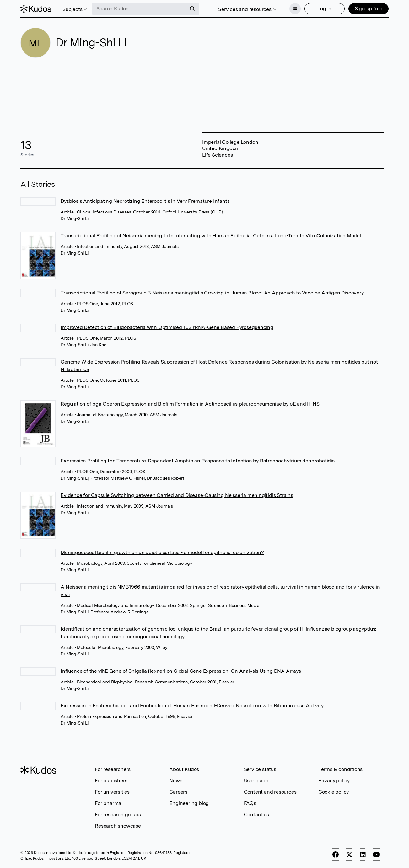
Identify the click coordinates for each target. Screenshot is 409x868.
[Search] (192, 9)
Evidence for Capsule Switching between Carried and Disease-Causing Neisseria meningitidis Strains (177, 495)
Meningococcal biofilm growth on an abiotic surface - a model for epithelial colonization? (162, 552)
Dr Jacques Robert (166, 478)
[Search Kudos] (139, 9)
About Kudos (184, 769)
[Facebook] (336, 855)
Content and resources (270, 792)
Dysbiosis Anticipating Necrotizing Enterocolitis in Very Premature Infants (145, 201)
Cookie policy (334, 792)
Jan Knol (99, 345)
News (176, 781)
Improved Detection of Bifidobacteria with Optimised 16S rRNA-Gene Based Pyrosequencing (167, 327)
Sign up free (369, 9)
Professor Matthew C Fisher (118, 478)
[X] (349, 855)
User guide (256, 781)
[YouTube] (377, 855)
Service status (260, 769)
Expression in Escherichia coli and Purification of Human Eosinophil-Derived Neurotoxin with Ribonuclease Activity (192, 706)
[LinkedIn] (363, 855)
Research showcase (118, 826)
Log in (324, 9)
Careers (178, 792)
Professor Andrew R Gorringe (120, 612)
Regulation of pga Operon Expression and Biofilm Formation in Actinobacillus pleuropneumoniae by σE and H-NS (190, 404)
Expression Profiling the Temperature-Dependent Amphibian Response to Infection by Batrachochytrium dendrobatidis (198, 461)
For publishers (111, 781)
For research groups (118, 814)
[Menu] (295, 9)
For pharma (108, 803)
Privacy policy (334, 781)
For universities (112, 792)
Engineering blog (189, 803)
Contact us (256, 814)
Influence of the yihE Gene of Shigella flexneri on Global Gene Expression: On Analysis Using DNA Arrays (181, 671)
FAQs (250, 803)
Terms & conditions (340, 769)
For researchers (113, 769)
